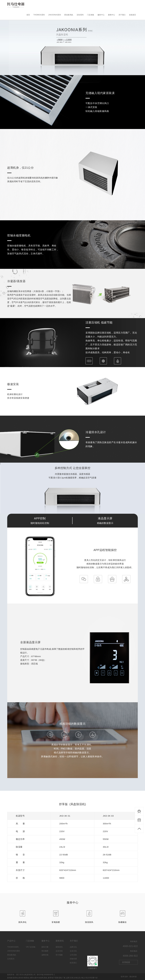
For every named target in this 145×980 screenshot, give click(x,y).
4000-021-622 (130, 946)
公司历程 (73, 955)
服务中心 (101, 15)
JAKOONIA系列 (55, 15)
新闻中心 (112, 15)
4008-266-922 (130, 956)
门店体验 (91, 15)
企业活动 (59, 951)
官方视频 (59, 955)
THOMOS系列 (39, 15)
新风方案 (45, 947)
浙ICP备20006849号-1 (46, 975)
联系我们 (73, 963)
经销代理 (73, 959)
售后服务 (45, 951)
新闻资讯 (59, 947)
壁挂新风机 (69, 15)
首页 (28, 15)
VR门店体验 (31, 947)
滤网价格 (45, 955)
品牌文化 (73, 947)
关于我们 (122, 15)
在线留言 (133, 15)
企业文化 (73, 951)
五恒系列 (80, 15)
